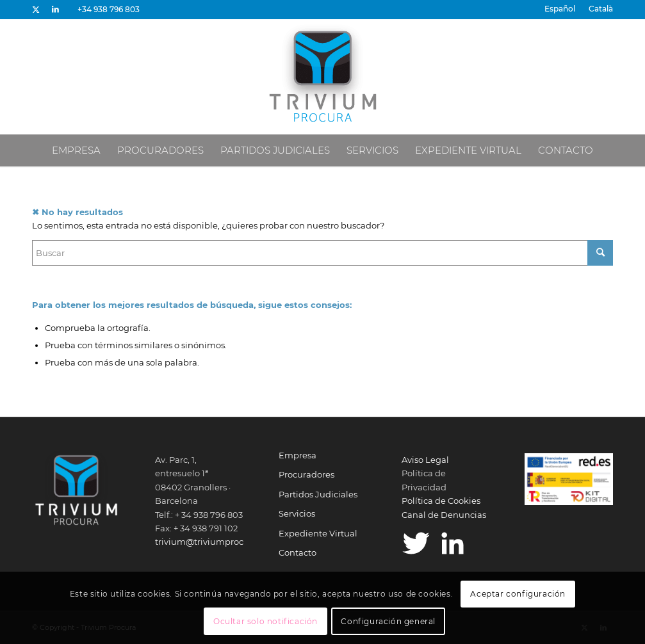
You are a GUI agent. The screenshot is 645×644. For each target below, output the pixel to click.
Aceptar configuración (518, 594)
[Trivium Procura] (323, 77)
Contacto (298, 552)
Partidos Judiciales (318, 494)
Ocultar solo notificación (265, 621)
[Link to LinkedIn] (55, 10)
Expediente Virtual (318, 533)
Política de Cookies (441, 501)
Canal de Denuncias (444, 515)
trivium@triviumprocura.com (216, 542)
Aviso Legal (425, 460)
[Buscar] (322, 253)
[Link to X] (36, 10)
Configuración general (388, 621)
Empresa (298, 455)
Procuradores (306, 474)
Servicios (297, 513)
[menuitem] (560, 9)
